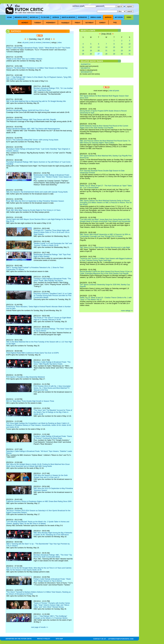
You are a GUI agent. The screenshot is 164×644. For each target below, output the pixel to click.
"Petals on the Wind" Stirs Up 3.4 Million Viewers (24, 59)
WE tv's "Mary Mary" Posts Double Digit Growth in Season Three (30, 401)
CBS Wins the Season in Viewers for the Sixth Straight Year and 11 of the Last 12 (51, 476)
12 (91, 47)
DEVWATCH (86, 68)
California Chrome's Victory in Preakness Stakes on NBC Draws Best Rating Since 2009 (39, 501)
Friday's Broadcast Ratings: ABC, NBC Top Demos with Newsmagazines (33, 129)
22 (114, 51)
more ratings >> (127, 311)
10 (129, 44)
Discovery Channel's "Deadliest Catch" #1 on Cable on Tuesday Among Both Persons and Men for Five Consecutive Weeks (53, 296)
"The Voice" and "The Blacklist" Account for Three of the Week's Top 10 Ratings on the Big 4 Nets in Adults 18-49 (53, 412)
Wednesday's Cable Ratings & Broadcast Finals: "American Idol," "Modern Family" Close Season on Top (52, 177)
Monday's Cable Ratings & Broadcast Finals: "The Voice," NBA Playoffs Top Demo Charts (52, 363)
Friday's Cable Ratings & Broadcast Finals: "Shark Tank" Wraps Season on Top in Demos (52, 580)
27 (99, 54)
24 (129, 51)
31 (129, 54)
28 (106, 54)
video (60, 43)
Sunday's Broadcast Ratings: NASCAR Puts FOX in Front (28, 110)
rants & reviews (36, 43)
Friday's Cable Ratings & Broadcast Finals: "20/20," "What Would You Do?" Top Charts (38, 48)
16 (122, 47)
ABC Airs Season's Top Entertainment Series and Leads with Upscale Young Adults (37, 192)
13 (99, 47)
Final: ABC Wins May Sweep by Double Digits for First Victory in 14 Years (33, 210)
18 (83, 51)
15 (114, 47)
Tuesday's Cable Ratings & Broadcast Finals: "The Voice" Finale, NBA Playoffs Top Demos (52, 280)
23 (122, 51)
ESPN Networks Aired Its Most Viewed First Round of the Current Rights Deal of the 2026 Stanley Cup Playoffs (104, 127)
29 (114, 54)
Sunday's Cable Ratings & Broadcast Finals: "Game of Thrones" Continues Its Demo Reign (53, 437)
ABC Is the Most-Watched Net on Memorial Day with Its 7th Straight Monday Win (36, 101)
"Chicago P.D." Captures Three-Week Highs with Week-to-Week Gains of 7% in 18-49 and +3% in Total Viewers (52, 232)
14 (106, 47)
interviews (46, 43)
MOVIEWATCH (87, 72)
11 (83, 47)
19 (91, 51)
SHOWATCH (86, 64)
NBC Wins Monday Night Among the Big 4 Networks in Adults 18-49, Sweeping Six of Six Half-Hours (53, 534)
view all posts (114, 91)
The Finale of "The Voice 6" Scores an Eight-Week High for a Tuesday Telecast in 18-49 (52, 319)
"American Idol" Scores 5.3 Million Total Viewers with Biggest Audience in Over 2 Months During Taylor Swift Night (106, 260)
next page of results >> (40, 627)
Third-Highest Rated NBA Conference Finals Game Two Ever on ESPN (32, 353)
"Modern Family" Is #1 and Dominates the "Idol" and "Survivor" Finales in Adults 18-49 (53, 244)
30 (122, 54)
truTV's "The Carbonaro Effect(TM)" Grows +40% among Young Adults (32, 140)
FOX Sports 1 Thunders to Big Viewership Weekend (25, 377)
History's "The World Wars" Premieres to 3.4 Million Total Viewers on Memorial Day (37, 68)
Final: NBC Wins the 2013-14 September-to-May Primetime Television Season (35, 201)
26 (91, 54)
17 (129, 47)
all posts (25, 43)
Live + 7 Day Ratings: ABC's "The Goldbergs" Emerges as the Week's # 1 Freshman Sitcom (51, 617)
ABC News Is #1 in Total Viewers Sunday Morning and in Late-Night (105, 247)
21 (106, 51)
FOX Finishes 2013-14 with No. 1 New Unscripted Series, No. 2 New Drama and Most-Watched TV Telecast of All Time (52, 388)
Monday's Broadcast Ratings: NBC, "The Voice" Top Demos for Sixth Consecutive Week (53, 556)
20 (99, 51)
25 (83, 54)
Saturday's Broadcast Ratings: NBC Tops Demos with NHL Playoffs (31, 120)
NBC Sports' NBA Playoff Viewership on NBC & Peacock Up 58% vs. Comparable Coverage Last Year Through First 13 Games (105, 235)
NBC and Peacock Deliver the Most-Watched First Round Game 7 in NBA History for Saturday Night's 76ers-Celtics (105, 142)
